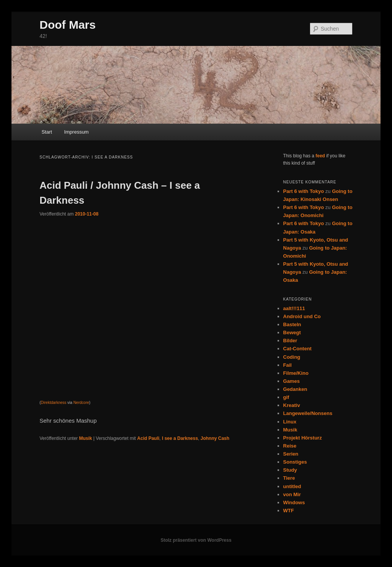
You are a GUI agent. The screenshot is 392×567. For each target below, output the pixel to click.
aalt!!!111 (294, 308)
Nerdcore (81, 403)
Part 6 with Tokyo (304, 191)
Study (290, 470)
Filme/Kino (296, 373)
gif (286, 397)
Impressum (76, 132)
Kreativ (292, 405)
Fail (287, 365)
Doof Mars (68, 25)
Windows (294, 502)
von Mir (292, 494)
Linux (290, 422)
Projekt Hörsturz (303, 438)
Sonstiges (295, 462)
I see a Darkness (180, 438)
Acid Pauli (148, 438)
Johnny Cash (215, 438)
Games (292, 381)
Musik (85, 438)
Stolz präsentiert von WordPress (196, 540)
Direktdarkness (54, 403)
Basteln (292, 324)
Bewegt (292, 333)
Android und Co (302, 316)
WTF (289, 511)
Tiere (289, 478)
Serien (291, 454)
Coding (292, 357)
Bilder (290, 341)
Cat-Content (297, 349)
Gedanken (295, 389)
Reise (290, 446)
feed (320, 156)
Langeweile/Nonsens (308, 413)
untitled (292, 486)
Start (47, 132)
